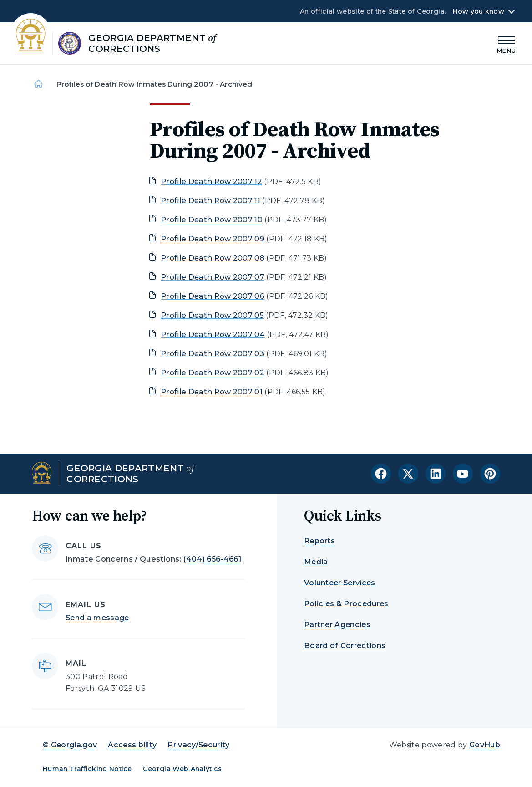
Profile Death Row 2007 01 (212, 392)
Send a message (97, 618)
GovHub (485, 745)
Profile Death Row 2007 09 (213, 239)
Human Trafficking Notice (87, 769)
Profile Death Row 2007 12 (212, 181)
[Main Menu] (507, 43)
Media (316, 562)
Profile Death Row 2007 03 (213, 354)
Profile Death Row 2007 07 (213, 277)
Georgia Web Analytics (182, 769)
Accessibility (132, 745)
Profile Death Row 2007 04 (213, 335)
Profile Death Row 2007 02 (213, 373)
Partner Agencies (337, 625)
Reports (319, 541)
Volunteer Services (340, 583)
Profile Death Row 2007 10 (212, 220)
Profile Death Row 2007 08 (213, 258)
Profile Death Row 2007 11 (211, 201)
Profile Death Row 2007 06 (213, 296)
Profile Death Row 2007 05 (213, 315)
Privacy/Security (198, 745)
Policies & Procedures (346, 604)
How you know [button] (479, 11)
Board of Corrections (345, 646)
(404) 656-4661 (212, 559)
